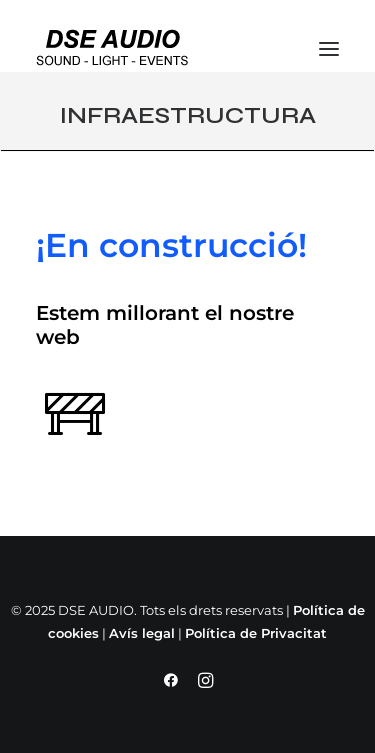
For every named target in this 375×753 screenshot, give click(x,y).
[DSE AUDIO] (113, 48)
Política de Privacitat (256, 633)
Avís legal (142, 633)
